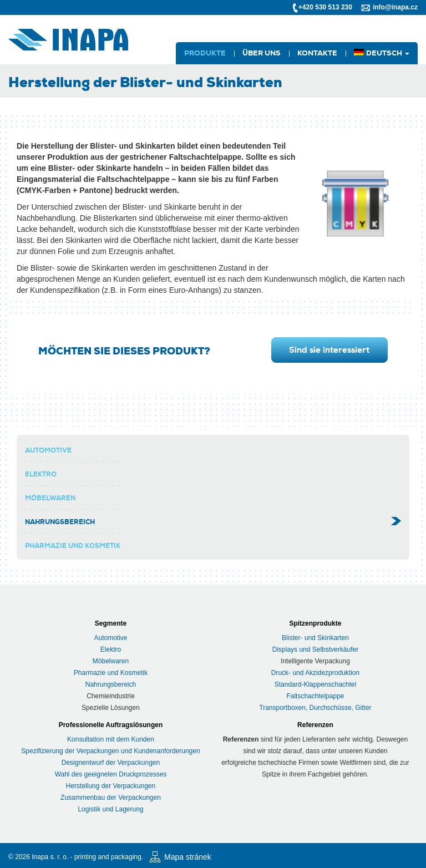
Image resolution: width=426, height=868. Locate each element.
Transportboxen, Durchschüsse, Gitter (315, 708)
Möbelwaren (50, 498)
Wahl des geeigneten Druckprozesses (111, 774)
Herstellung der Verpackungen (111, 786)
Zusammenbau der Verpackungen (111, 798)
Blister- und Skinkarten (315, 638)
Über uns (262, 53)
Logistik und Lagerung (110, 809)
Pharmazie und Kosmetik (73, 546)
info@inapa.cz (395, 7)
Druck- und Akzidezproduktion (315, 673)
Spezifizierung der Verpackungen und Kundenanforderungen (110, 751)
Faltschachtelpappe (315, 696)
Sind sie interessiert (329, 350)
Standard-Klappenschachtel (315, 684)
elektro (41, 474)
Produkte (205, 53)
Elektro (111, 649)
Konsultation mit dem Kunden (111, 739)
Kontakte (317, 53)
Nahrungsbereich (60, 522)
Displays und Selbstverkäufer (315, 649)
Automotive (48, 450)
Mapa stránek (188, 857)
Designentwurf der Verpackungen (111, 763)
